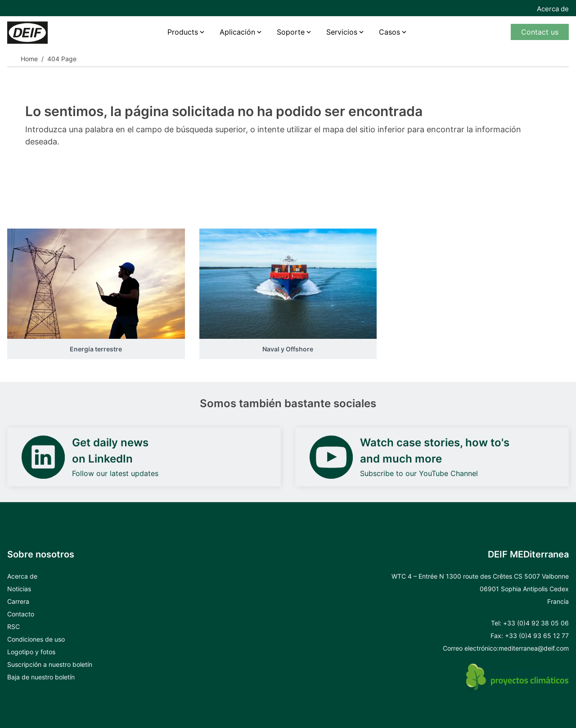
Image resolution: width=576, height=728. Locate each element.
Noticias (19, 589)
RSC (13, 627)
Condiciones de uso (36, 639)
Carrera (18, 601)
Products (183, 32)
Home (29, 59)
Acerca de (553, 9)
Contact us (540, 32)
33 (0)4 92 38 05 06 (538, 623)
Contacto (21, 614)
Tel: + (499, 623)
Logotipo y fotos (31, 652)
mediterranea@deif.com (534, 648)
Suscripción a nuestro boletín (50, 664)
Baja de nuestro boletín (41, 677)
